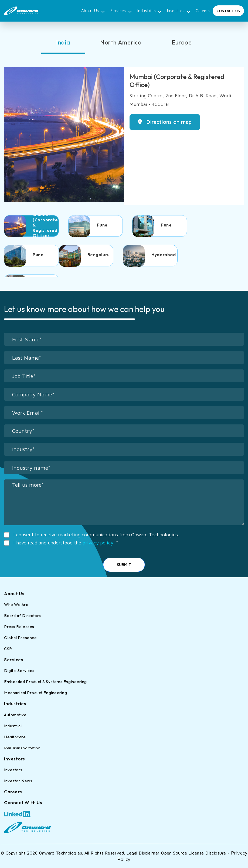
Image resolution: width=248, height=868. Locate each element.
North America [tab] (121, 42)
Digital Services (19, 670)
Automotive (15, 715)
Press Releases (19, 627)
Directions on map (165, 122)
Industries (150, 11)
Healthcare (15, 737)
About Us (93, 11)
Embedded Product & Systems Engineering (45, 682)
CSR (8, 649)
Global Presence (20, 638)
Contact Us (228, 11)
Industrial (13, 726)
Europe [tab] (182, 42)
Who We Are (16, 604)
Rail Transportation (22, 748)
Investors (179, 11)
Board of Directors (23, 615)
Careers (203, 11)
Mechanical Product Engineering (36, 693)
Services (121, 11)
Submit (124, 565)
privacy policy (98, 543)
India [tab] (63, 42)
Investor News (18, 781)
